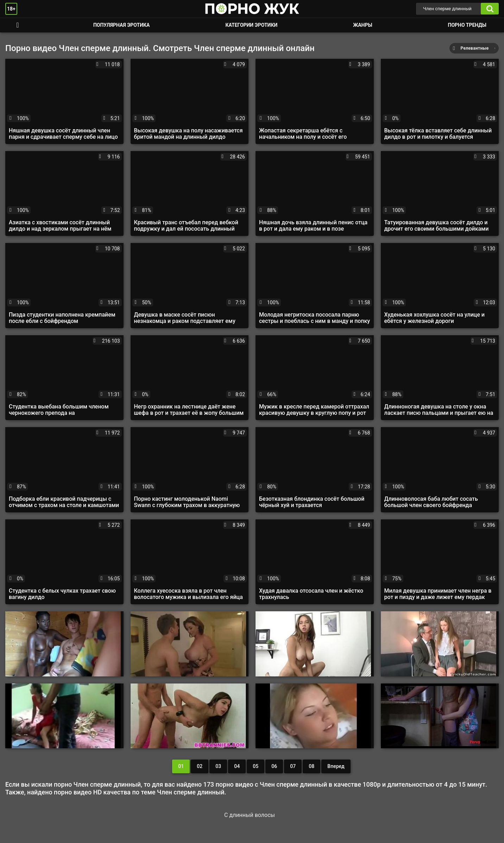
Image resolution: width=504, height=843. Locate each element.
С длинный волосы (250, 815)
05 (256, 766)
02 (200, 766)
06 (274, 766)
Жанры (363, 25)
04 (237, 766)
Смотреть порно (18, 25)
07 (293, 766)
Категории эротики (251, 25)
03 (218, 766)
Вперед (336, 766)
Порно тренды (467, 25)
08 (311, 766)
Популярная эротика (122, 25)
